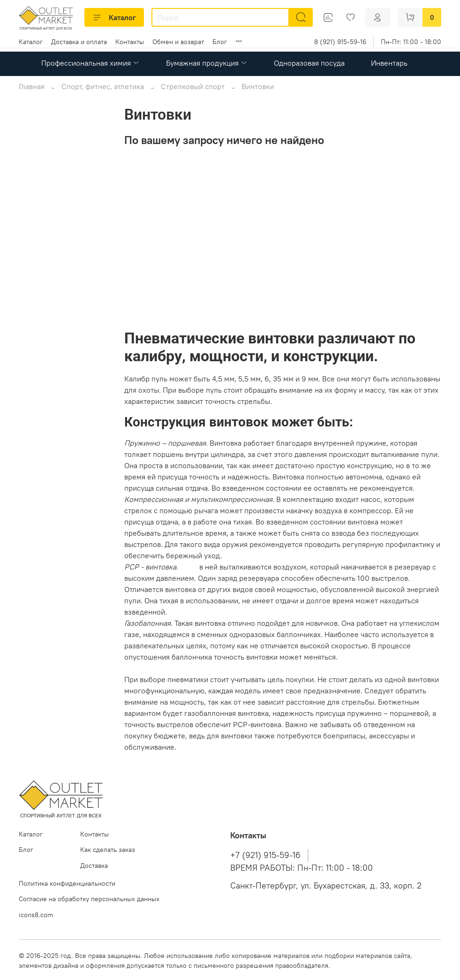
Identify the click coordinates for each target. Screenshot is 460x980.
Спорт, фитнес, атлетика (103, 86)
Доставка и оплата (79, 42)
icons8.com (36, 915)
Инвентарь (389, 63)
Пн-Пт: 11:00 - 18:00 (411, 42)
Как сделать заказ (108, 850)
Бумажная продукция (207, 63)
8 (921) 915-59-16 (340, 42)
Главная (32, 86)
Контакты (130, 42)
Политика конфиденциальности (67, 883)
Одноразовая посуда (309, 63)
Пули (189, 567)
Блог (220, 42)
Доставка (94, 866)
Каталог (114, 17)
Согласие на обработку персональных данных (89, 899)
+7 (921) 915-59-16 (265, 855)
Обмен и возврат (178, 42)
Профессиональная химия (90, 63)
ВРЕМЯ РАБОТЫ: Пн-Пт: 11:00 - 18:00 (302, 868)
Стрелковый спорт (193, 86)
